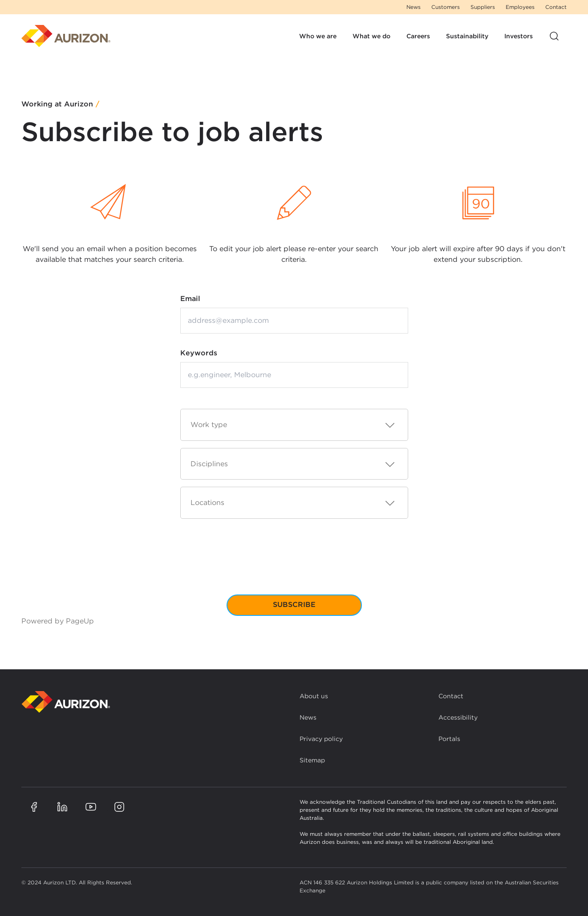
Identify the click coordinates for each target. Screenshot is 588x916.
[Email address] (294, 321)
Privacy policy (321, 739)
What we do (371, 36)
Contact (556, 7)
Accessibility (458, 717)
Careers (418, 36)
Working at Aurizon (57, 104)
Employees (520, 7)
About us (314, 696)
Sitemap (312, 760)
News (414, 7)
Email (190, 299)
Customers (446, 7)
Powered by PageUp (58, 621)
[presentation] (294, 564)
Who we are (318, 36)
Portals (449, 739)
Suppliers (483, 7)
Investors (519, 36)
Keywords (199, 353)
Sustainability (467, 36)
